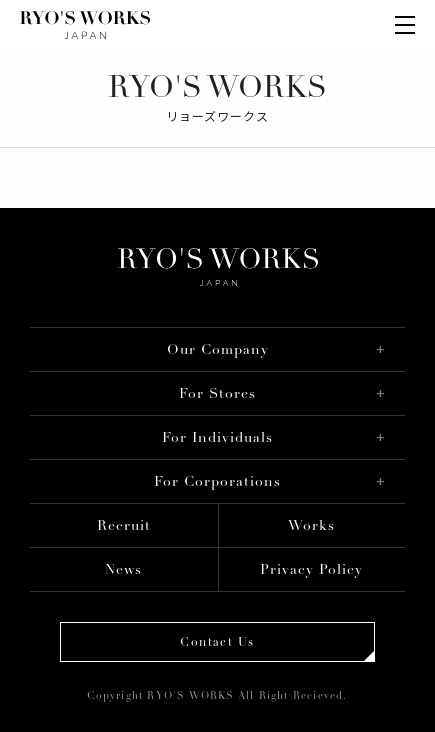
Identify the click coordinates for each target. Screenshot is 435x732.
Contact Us (217, 643)
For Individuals (217, 438)
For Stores (217, 394)
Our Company (218, 350)
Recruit (124, 526)
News (123, 570)
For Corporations (217, 482)
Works (311, 526)
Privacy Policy (311, 570)
